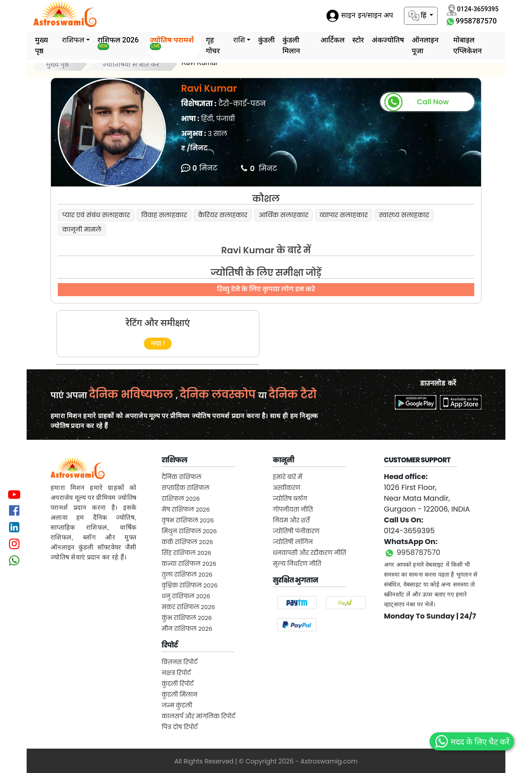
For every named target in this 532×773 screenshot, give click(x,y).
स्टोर (358, 40)
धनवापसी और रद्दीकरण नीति (309, 553)
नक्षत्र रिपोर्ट (176, 673)
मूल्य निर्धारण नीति (297, 564)
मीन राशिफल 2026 (187, 629)
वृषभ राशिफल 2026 (188, 520)
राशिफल (73, 40)
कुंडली (266, 40)
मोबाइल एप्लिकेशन (467, 45)
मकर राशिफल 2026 (188, 607)
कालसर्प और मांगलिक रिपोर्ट (198, 716)
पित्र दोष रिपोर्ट (180, 727)
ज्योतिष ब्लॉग (290, 499)
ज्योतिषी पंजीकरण (296, 531)
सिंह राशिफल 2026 (186, 553)
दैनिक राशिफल (181, 477)
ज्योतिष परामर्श (172, 43)
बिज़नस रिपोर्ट (180, 662)
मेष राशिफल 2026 (186, 510)
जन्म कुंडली (177, 705)
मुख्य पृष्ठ (41, 45)
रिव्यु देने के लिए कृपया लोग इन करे (266, 289)
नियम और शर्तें (291, 520)
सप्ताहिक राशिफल (185, 488)
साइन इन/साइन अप (360, 16)
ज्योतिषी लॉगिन (293, 542)
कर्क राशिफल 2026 (187, 542)
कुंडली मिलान (291, 45)
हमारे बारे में (287, 477)
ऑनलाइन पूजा (425, 45)
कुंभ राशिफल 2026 (187, 618)
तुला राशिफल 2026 (187, 575)
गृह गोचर (213, 45)
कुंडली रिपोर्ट (178, 684)
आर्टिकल (333, 40)
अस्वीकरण (286, 488)
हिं (418, 16)
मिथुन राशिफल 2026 (189, 531)
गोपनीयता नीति (293, 510)
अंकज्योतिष (388, 40)
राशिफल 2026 (118, 43)
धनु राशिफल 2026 (186, 596)
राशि (239, 40)
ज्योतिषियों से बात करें (131, 64)
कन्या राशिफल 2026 (189, 564)
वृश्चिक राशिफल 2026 (190, 585)
